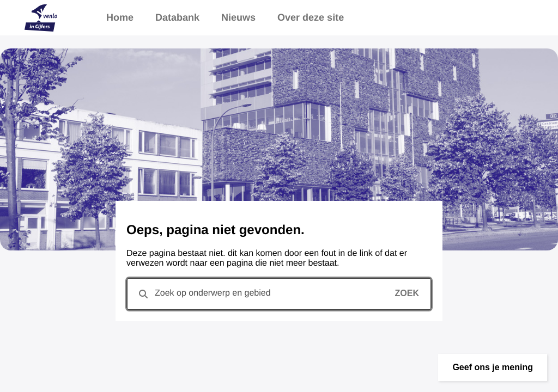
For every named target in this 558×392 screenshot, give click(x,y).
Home (120, 17)
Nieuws (238, 17)
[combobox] (279, 294)
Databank (177, 17)
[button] (493, 367)
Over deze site (311, 17)
